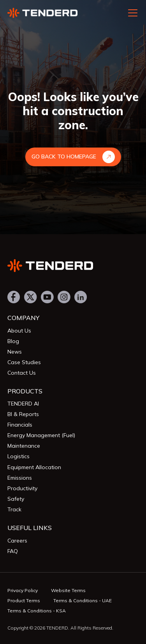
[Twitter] (31, 298)
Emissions (20, 478)
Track (14, 509)
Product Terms (24, 600)
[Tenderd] (73, 266)
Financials (20, 425)
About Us (19, 331)
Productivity (22, 488)
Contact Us (22, 373)
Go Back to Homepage (73, 157)
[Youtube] (47, 298)
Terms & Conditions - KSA (37, 611)
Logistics (18, 456)
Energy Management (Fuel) (41, 435)
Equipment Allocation (34, 467)
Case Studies (24, 362)
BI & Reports (23, 414)
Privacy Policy (23, 590)
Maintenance (24, 446)
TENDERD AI (23, 404)
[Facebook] (14, 298)
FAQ (13, 551)
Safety (16, 499)
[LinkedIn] (81, 298)
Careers (17, 541)
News (15, 352)
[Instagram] (64, 298)
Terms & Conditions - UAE (83, 600)
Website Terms (68, 590)
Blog (13, 341)
